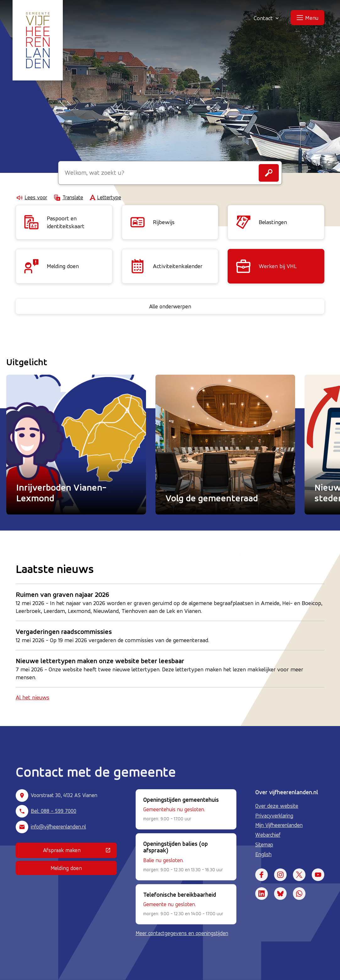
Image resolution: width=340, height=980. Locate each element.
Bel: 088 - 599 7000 (54, 811)
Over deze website (277, 806)
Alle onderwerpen (170, 306)
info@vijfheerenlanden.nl (58, 827)
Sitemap (264, 845)
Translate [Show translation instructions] (68, 198)
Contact (266, 18)
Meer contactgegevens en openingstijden (182, 933)
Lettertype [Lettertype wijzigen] (105, 198)
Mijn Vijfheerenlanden (279, 825)
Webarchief (268, 835)
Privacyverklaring (274, 816)
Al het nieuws (32, 697)
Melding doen (66, 868)
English (263, 854)
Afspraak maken (80, 851)
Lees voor (31, 198)
